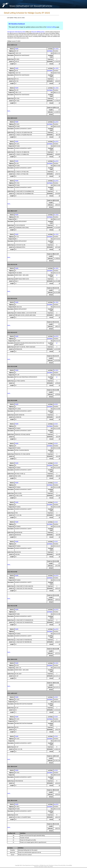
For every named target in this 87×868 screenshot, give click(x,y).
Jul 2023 (56, 404)
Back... (9, 111)
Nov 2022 (56, 49)
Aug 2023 (56, 122)
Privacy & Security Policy (60, 865)
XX (14, 836)
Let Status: (50, 51)
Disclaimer (51, 865)
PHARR (17, 49)
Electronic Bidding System (38, 32)
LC (57, 275)
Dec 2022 (56, 268)
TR (14, 838)
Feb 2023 (56, 370)
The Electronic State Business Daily (16, 32)
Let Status (10, 848)
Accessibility (69, 865)
